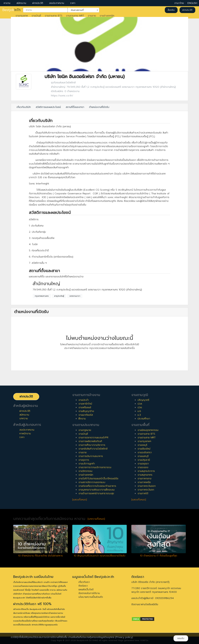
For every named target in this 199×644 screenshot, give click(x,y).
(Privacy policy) (124, 637)
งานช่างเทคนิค (107, 16)
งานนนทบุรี (143, 456)
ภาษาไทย (179, 3)
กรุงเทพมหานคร (42, 296)
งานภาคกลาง (145, 479)
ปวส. (140, 404)
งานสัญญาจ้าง (86, 411)
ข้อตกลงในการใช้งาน (89, 593)
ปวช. (140, 407)
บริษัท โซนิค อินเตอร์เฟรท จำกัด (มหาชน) (84, 77)
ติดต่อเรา (83, 586)
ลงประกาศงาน (57, 3)
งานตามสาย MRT (75, 16)
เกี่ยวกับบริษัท (24, 107)
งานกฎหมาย (85, 430)
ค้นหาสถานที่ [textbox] (81, 10)
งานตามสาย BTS (54, 16)
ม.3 (139, 415)
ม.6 (139, 411)
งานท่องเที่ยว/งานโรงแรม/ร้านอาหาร (97, 486)
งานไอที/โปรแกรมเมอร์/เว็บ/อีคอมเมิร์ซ (98, 479)
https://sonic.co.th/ (62, 96)
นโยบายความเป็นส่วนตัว (91, 597)
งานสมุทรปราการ (146, 471)
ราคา (73, 3)
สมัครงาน (21, 3)
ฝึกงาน (82, 419)
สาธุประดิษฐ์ (59, 296)
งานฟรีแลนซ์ (85, 407)
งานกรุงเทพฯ (144, 441)
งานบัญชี (36, 16)
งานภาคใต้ (143, 493)
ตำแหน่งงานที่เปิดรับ (99, 107)
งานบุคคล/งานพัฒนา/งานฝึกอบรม (97, 490)
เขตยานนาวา (75, 296)
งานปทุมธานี (144, 460)
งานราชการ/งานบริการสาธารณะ (95, 467)
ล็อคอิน (171, 10)
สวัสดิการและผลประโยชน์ (48, 107)
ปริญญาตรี (143, 400)
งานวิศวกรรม (85, 471)
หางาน (7, 3)
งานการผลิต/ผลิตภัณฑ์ (90, 441)
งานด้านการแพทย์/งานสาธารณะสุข (96, 493)
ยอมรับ (181, 638)
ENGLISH (192, 3)
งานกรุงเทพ (22, 16)
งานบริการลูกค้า (87, 464)
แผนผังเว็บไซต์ (86, 590)
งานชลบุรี (142, 445)
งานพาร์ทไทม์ (85, 404)
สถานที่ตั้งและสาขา (75, 107)
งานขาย (92, 16)
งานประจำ (84, 400)
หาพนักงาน (25, 434)
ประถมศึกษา (144, 419)
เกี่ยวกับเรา (84, 582)
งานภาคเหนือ (144, 482)
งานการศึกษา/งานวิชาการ (92, 445)
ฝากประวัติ (38, 3)
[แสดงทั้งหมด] (80, 500)
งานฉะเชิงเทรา (145, 452)
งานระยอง (143, 467)
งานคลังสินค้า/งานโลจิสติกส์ (93, 449)
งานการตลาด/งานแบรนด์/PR (93, 438)
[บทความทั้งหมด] (96, 519)
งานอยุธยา (143, 464)
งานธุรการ (84, 460)
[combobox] (45, 10)
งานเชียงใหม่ (144, 449)
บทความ (24, 418)
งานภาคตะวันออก (147, 486)
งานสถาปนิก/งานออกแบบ (92, 482)
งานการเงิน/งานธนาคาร (91, 456)
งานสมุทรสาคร (145, 475)
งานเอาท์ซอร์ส (86, 415)
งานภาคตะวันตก (146, 490)
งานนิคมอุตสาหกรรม (148, 430)
